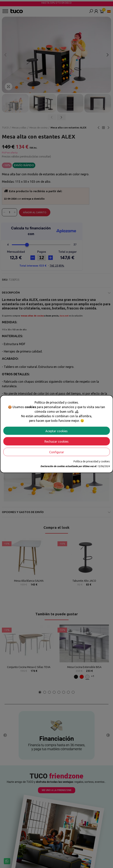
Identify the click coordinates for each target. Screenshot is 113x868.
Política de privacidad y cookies (92, 461)
